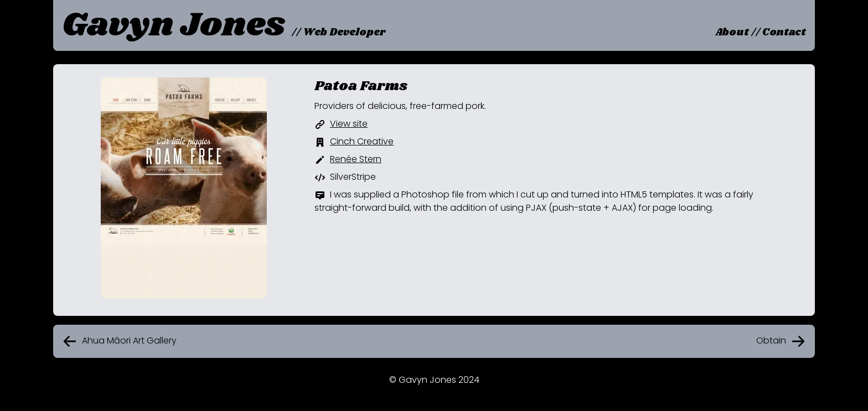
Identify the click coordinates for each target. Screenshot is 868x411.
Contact (784, 33)
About (732, 33)
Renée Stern (356, 159)
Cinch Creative (362, 141)
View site (349, 124)
